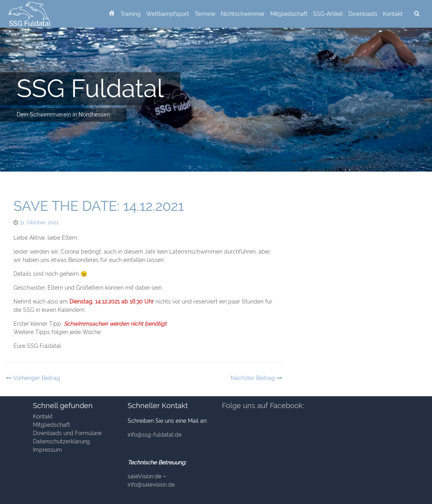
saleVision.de (144, 476)
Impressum (47, 450)
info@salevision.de (151, 485)
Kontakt (393, 14)
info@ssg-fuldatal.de (155, 435)
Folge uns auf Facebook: (263, 406)
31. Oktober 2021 (39, 222)
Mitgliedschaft (289, 14)
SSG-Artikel (328, 14)
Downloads (363, 14)
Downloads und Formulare (67, 433)
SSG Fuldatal (90, 88)
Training (131, 14)
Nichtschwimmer (243, 14)
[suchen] (417, 14)
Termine (205, 14)
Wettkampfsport (168, 14)
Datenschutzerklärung (61, 441)
